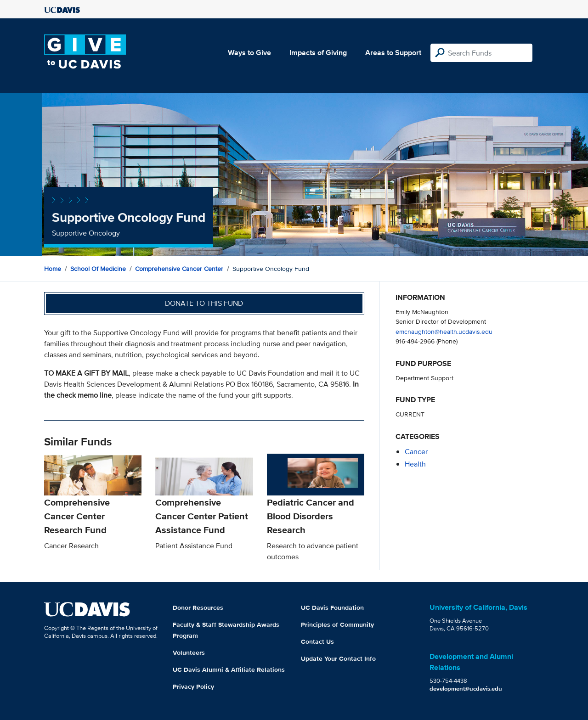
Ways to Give (249, 53)
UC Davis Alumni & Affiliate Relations (229, 669)
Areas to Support (393, 53)
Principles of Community (337, 624)
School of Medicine (98, 269)
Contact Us (317, 641)
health (415, 464)
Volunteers (189, 652)
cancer (416, 452)
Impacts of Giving (318, 53)
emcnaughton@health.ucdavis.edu (444, 331)
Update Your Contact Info (338, 658)
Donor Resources (198, 607)
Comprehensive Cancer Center (179, 269)
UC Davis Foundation (332, 607)
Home (53, 269)
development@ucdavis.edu (466, 689)
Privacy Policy (193, 686)
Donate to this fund (204, 303)
